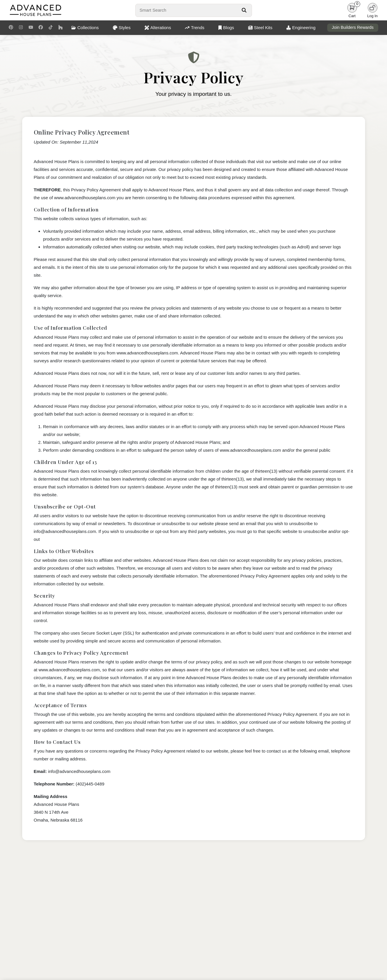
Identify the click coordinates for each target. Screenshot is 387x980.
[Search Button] (244, 10)
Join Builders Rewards (353, 27)
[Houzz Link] (61, 28)
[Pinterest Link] (11, 28)
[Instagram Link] (21, 28)
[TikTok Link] (51, 28)
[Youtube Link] (31, 28)
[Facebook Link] (41, 28)
